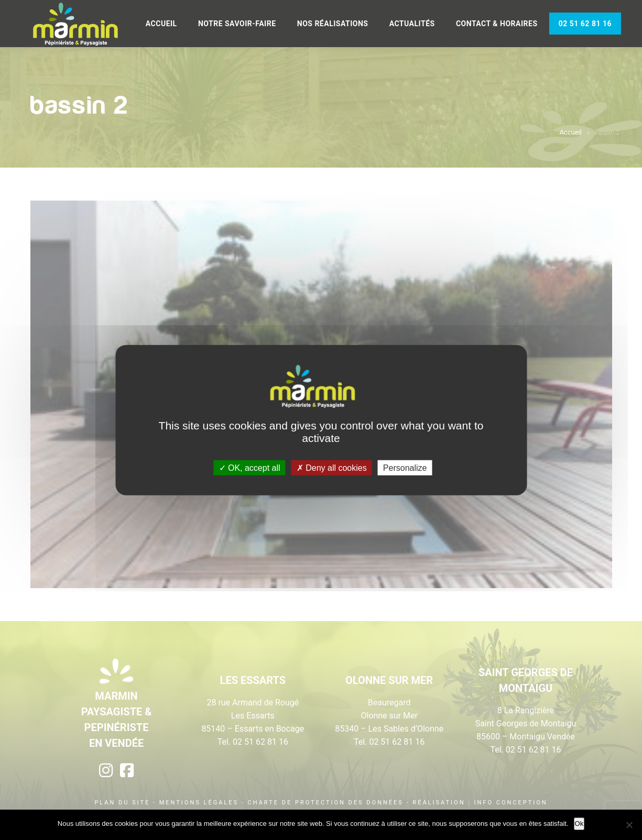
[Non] (629, 825)
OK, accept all (250, 467)
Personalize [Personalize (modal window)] (405, 467)
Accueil (161, 24)
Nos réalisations (333, 24)
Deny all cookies (332, 467)
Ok (579, 824)
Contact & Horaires (497, 24)
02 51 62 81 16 (585, 24)
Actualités (412, 24)
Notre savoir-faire (237, 24)
